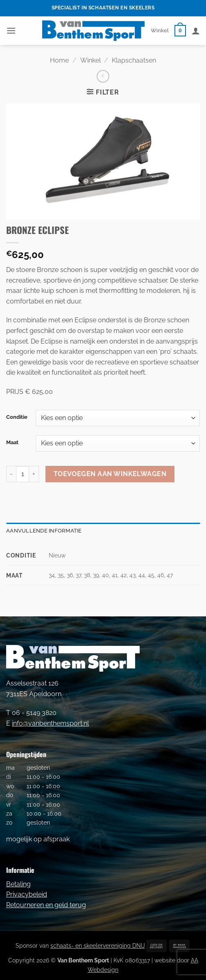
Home (59, 60)
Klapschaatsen (134, 60)
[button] (11, 30)
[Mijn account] (196, 31)
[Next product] (103, 76)
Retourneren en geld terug (46, 905)
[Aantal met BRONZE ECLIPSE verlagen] (11, 474)
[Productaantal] (23, 474)
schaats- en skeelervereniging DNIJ (98, 945)
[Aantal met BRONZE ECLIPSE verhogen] (34, 474)
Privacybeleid (27, 894)
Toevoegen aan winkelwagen (110, 474)
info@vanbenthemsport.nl (50, 723)
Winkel (160, 30)
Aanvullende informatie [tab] (44, 531)
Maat (12, 443)
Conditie (17, 417)
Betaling (18, 884)
